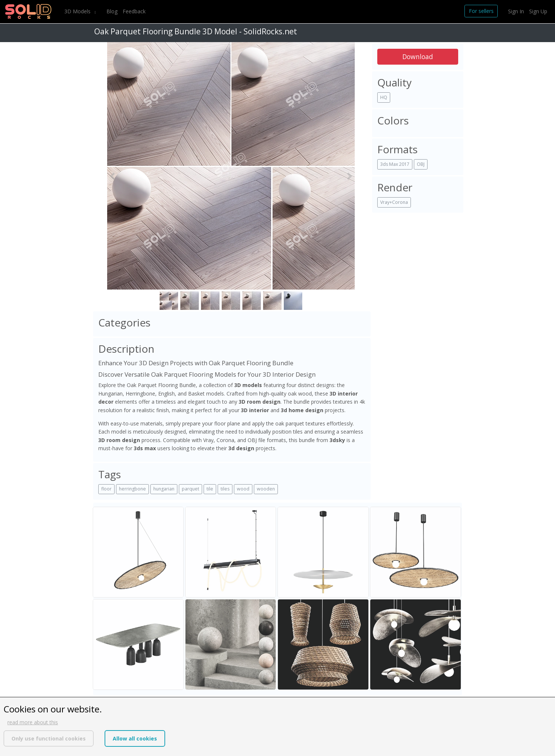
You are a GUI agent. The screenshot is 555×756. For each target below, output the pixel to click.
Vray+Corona (394, 202)
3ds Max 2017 (395, 164)
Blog (112, 11)
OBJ (421, 164)
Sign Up (538, 11)
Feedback (134, 11)
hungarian (164, 489)
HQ (384, 97)
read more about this (33, 722)
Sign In (516, 11)
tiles (225, 489)
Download (418, 57)
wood (243, 489)
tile (210, 489)
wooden (266, 489)
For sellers (481, 11)
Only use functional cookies (49, 738)
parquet (190, 489)
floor (106, 489)
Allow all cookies (135, 738)
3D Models (78, 11)
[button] (113, 176)
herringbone (132, 489)
